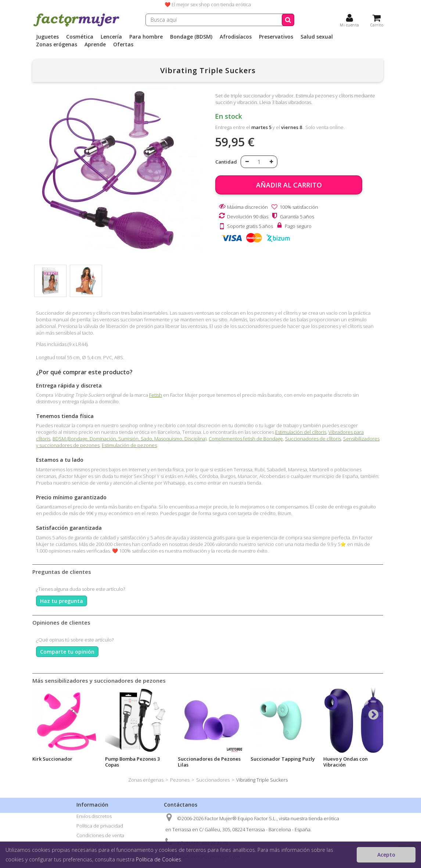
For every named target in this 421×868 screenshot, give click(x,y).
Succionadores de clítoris (313, 439)
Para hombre (146, 37)
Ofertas (123, 44)
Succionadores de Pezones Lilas (209, 762)
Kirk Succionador (52, 759)
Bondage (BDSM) (191, 37)
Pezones (180, 780)
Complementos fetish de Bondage (246, 439)
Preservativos (276, 37)
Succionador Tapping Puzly (283, 759)
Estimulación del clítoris (301, 432)
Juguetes (47, 37)
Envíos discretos (94, 816)
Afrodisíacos (236, 37)
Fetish (156, 395)
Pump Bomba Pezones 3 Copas (132, 762)
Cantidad (226, 162)
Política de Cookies (159, 859)
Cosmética (80, 37)
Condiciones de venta (100, 835)
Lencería (111, 37)
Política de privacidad (100, 826)
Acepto (386, 855)
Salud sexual (317, 37)
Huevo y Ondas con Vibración (346, 762)
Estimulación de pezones (129, 445)
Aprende (95, 44)
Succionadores (213, 780)
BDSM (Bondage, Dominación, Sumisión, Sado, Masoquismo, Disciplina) (129, 439)
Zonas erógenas (57, 44)
